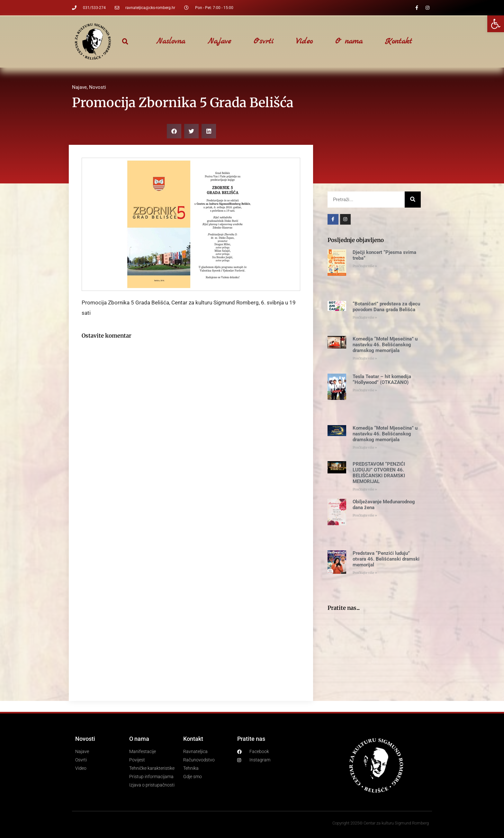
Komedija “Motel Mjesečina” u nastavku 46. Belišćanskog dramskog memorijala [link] (385, 345)
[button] (125, 42)
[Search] (413, 200)
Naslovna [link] (171, 42)
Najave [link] (219, 42)
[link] (496, 24)
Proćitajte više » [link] (365, 266)
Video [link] (304, 42)
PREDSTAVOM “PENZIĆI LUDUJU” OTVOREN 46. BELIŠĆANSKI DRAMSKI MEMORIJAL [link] (379, 473)
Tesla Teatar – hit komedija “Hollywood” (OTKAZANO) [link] (382, 379)
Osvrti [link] (264, 42)
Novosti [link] (98, 87)
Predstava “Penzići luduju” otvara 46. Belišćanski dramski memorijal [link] (386, 559)
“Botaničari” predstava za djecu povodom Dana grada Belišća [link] (386, 307)
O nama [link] (349, 42)
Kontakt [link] (399, 42)
